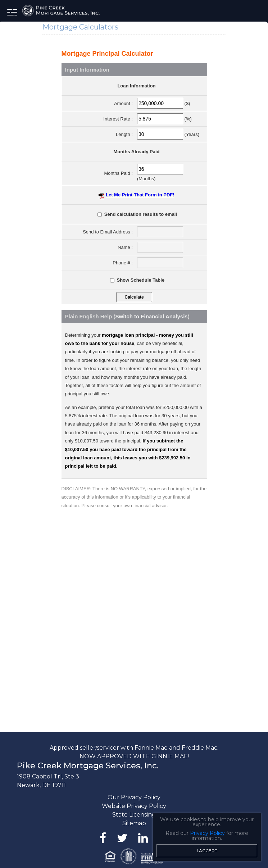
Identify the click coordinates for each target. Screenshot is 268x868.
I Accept (207, 851)
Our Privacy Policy (134, 797)
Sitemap (134, 823)
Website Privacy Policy (134, 806)
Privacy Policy (207, 833)
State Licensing (134, 815)
